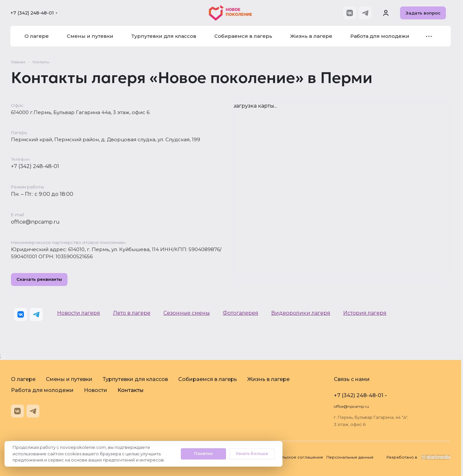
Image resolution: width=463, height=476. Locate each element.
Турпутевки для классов (135, 379)
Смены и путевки (69, 379)
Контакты (131, 390)
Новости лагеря (79, 313)
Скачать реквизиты (39, 279)
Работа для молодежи (42, 390)
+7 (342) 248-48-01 (32, 13)
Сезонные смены (187, 313)
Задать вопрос (423, 13)
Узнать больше (252, 454)
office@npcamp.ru (35, 222)
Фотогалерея (241, 313)
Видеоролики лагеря (301, 313)
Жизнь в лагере (268, 379)
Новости (96, 390)
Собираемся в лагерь (208, 379)
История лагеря (365, 313)
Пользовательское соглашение (290, 457)
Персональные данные (350, 457)
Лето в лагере (132, 313)
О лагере (23, 379)
